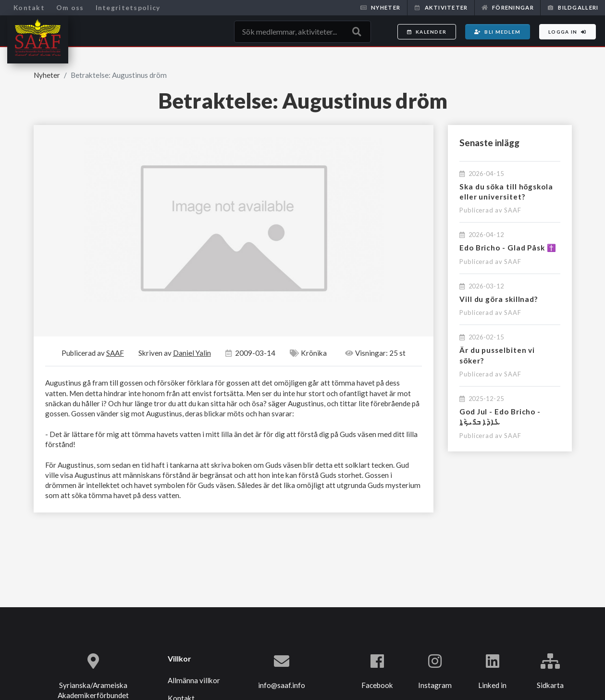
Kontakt (29, 7)
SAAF (513, 210)
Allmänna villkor (194, 680)
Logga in (568, 32)
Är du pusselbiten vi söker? (497, 355)
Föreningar (508, 7)
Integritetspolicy (128, 7)
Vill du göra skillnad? (499, 299)
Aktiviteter (441, 7)
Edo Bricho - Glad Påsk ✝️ (508, 248)
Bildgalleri (573, 7)
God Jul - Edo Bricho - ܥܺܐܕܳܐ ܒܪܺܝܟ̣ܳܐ (500, 417)
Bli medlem (497, 32)
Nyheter (380, 7)
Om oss (70, 7)
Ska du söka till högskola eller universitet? (506, 192)
